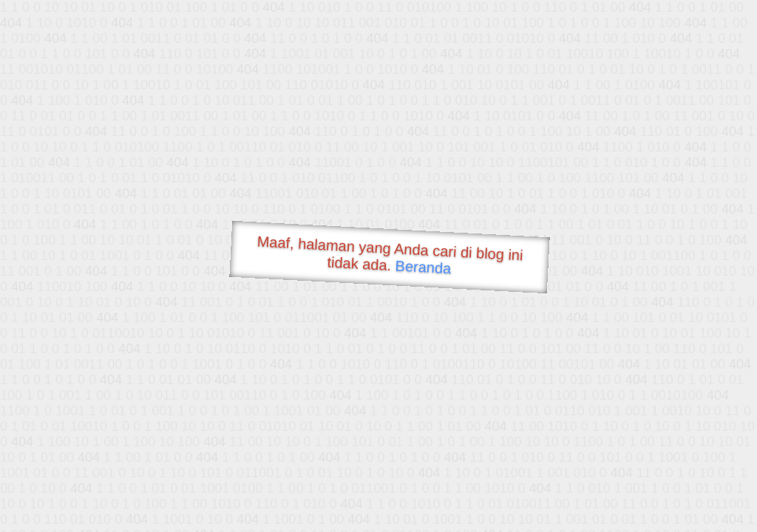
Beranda (423, 267)
